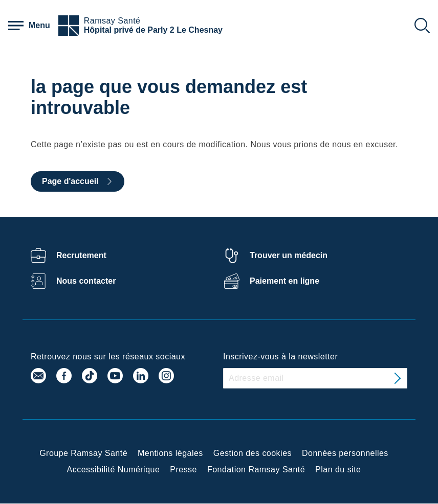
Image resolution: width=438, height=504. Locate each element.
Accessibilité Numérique (114, 469)
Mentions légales (170, 453)
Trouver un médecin (289, 255)
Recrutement (81, 255)
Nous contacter (86, 281)
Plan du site (338, 469)
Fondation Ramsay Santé (256, 469)
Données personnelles (345, 453)
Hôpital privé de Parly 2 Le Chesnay (153, 30)
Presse (183, 469)
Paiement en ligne (284, 281)
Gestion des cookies (253, 453)
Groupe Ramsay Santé (83, 453)
